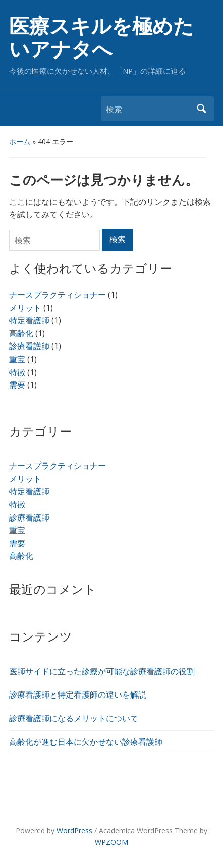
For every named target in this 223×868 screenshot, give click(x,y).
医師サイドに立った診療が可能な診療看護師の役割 (102, 671)
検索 (201, 109)
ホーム (20, 141)
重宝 (17, 530)
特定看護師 (29, 491)
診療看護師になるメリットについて (74, 718)
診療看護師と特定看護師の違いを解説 (78, 695)
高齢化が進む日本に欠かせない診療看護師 (86, 742)
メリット (25, 479)
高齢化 (21, 556)
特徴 (17, 504)
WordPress (74, 830)
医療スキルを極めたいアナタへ (101, 38)
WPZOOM (111, 842)
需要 (17, 543)
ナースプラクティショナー (58, 466)
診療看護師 (29, 517)
